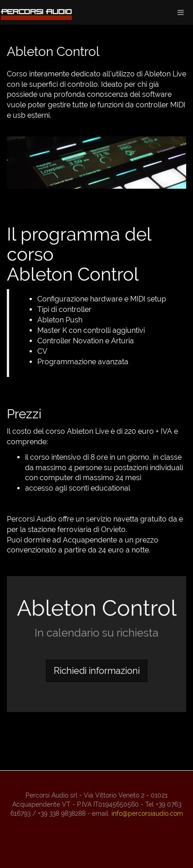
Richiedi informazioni (97, 671)
